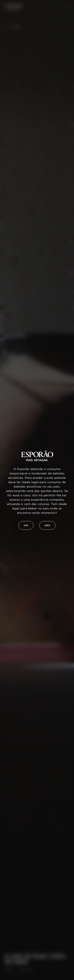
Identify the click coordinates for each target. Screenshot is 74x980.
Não (47, 526)
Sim (26, 526)
